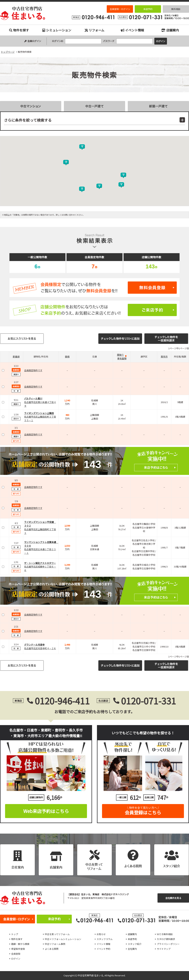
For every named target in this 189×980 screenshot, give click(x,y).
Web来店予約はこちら (46, 811)
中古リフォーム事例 (55, 944)
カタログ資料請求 (166, 939)
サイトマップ (164, 949)
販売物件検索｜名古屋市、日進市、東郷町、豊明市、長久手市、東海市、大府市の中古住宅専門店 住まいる (23, 13)
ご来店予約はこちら (94, 310)
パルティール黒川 (33, 398)
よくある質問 (52, 949)
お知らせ (101, 934)
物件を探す (19, 30)
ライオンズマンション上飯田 (39, 413)
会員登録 (16, 954)
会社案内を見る (173, 898)
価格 (67, 357)
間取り (120, 355)
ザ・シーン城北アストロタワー (40, 563)
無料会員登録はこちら (94, 288)
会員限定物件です (33, 370)
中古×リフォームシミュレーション (63, 939)
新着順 (16, 357)
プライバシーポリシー (168, 944)
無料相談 (176, 9)
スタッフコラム (105, 939)
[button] (82, 189)
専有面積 (122, 358)
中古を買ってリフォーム (57, 934)
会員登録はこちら (143, 810)
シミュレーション (57, 30)
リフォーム (94, 30)
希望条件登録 (18, 949)
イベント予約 (103, 949)
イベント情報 (132, 30)
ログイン (16, 959)
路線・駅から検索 (20, 944)
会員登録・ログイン (120, 9)
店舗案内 (170, 30)
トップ (15, 934)
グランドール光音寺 (34, 645)
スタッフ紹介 (135, 944)
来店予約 (148, 9)
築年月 (164, 357)
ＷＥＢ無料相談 (165, 934)
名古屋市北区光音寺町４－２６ (40, 648)
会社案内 (132, 949)
